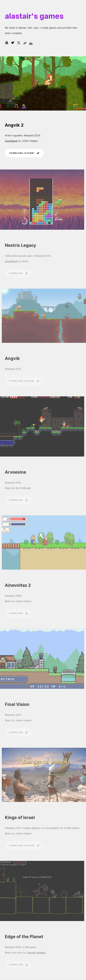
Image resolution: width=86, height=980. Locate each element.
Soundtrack (11, 141)
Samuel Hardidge (36, 954)
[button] (7, 43)
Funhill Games (72, 829)
